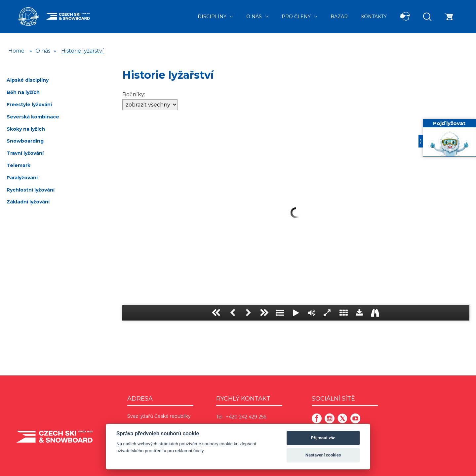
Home (16, 51)
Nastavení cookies (323, 455)
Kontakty (374, 17)
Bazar (339, 17)
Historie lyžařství (82, 51)
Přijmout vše (323, 438)
